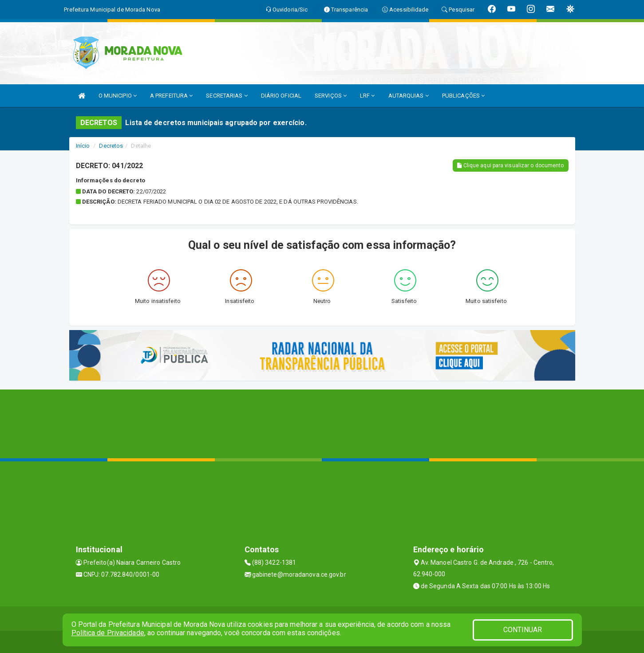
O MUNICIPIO (118, 96)
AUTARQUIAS (409, 96)
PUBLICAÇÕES (463, 96)
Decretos (111, 146)
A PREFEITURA (171, 96)
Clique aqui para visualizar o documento (510, 165)
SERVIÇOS (331, 96)
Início (83, 146)
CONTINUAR (523, 630)
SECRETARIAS (227, 96)
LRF (367, 96)
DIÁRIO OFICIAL (281, 96)
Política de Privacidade (108, 633)
